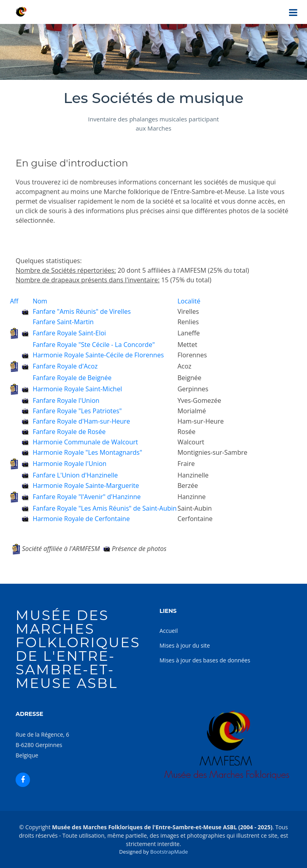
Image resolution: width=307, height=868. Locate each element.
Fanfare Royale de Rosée (69, 432)
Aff (14, 301)
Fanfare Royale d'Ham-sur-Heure (82, 421)
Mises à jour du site (185, 645)
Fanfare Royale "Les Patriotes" (77, 411)
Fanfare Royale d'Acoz (65, 366)
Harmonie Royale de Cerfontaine (81, 519)
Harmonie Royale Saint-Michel (78, 389)
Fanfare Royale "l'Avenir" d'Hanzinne (87, 497)
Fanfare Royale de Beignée (72, 378)
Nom (40, 301)
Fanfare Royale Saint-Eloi (69, 333)
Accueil (169, 631)
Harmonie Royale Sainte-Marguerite (86, 486)
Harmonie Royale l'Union (70, 464)
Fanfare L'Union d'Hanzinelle (75, 475)
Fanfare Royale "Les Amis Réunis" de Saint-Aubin (105, 508)
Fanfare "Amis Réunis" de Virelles (82, 311)
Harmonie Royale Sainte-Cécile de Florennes (98, 355)
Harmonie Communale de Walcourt (86, 442)
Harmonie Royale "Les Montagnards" (88, 452)
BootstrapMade (169, 852)
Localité (189, 301)
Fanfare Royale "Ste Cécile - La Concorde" (94, 345)
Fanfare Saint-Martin (63, 322)
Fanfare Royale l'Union (66, 400)
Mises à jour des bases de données (205, 660)
